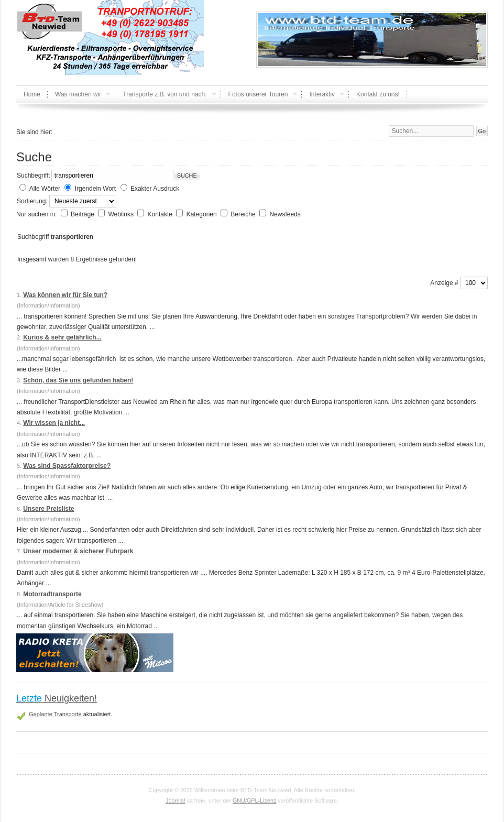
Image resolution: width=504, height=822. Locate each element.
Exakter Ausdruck (155, 189)
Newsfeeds (285, 214)
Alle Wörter (45, 189)
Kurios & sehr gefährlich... (62, 337)
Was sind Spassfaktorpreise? (67, 466)
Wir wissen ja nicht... (54, 423)
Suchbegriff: (34, 176)
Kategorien (202, 214)
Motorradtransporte (52, 594)
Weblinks (122, 214)
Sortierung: (33, 201)
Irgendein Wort (96, 189)
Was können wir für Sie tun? (65, 295)
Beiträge (83, 214)
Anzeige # (445, 283)
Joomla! (176, 801)
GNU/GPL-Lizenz (254, 801)
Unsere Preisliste (48, 509)
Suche (187, 176)
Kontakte (161, 214)
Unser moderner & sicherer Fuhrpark (78, 551)
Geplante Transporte (55, 714)
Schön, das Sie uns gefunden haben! (78, 380)
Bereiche (244, 214)
